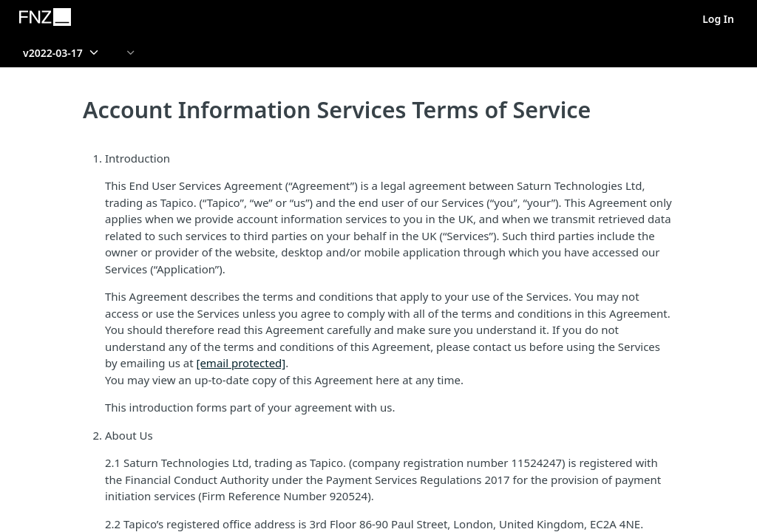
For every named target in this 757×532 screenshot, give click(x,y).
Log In (718, 19)
